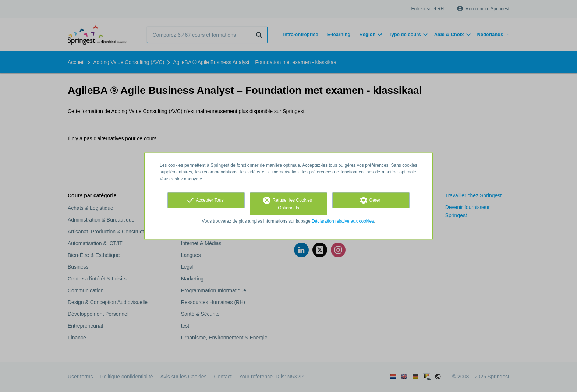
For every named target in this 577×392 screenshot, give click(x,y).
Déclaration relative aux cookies (343, 221)
